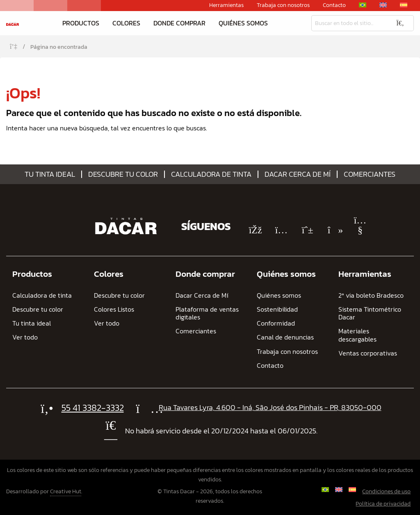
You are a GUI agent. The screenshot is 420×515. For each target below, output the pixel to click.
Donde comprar (179, 23)
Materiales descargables (357, 335)
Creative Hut (66, 491)
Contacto (334, 5)
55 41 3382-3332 (93, 408)
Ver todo (25, 337)
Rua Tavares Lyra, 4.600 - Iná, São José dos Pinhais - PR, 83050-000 (270, 407)
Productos (81, 23)
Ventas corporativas (368, 353)
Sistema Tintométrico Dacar (370, 313)
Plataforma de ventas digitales (207, 313)
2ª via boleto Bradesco (371, 295)
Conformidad (276, 323)
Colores (126, 23)
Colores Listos (114, 309)
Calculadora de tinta (211, 174)
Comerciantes (370, 174)
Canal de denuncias (285, 337)
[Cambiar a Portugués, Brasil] (363, 5)
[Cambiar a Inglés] (383, 5)
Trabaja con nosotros (283, 5)
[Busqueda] (349, 23)
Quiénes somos (243, 23)
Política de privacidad (383, 504)
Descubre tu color (123, 174)
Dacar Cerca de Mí (298, 174)
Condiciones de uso (386, 491)
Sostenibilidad (277, 309)
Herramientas (226, 5)
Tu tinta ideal (50, 174)
